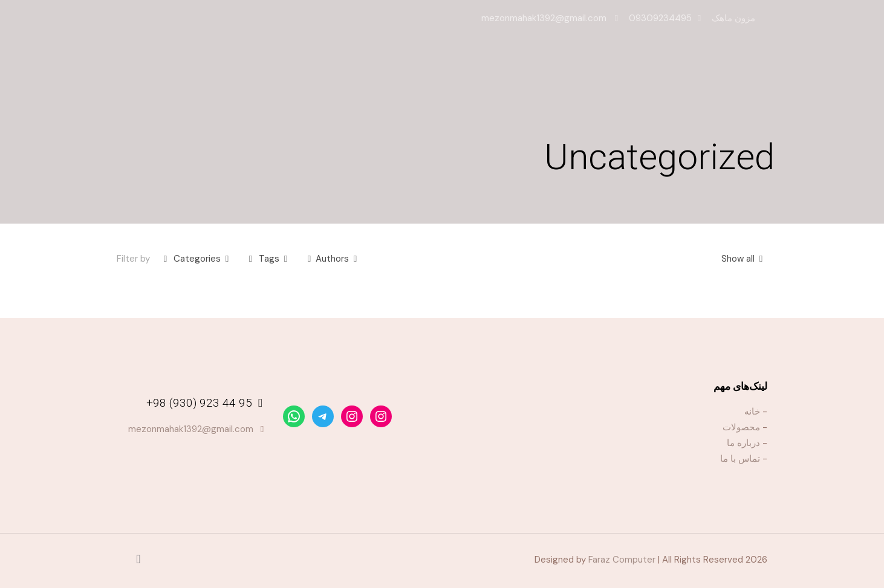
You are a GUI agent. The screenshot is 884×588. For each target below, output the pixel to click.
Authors (332, 259)
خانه (752, 412)
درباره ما (743, 443)
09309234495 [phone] (660, 18)
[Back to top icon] (138, 559)
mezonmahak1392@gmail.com (191, 429)
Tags (268, 259)
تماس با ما (740, 459)
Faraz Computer (622, 560)
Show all (744, 259)
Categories (196, 259)
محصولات (741, 427)
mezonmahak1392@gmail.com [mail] (545, 18)
